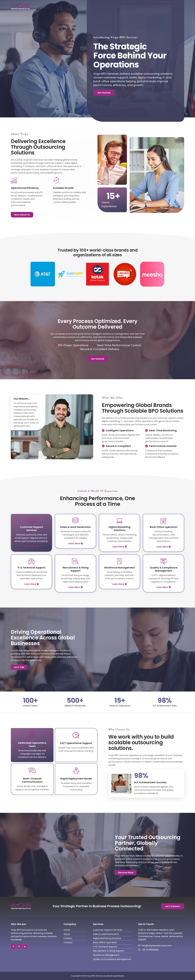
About (111, 7)
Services (127, 7)
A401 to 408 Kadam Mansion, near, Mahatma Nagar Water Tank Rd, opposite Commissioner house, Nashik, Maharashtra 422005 (160, 935)
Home (98, 7)
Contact (145, 7)
